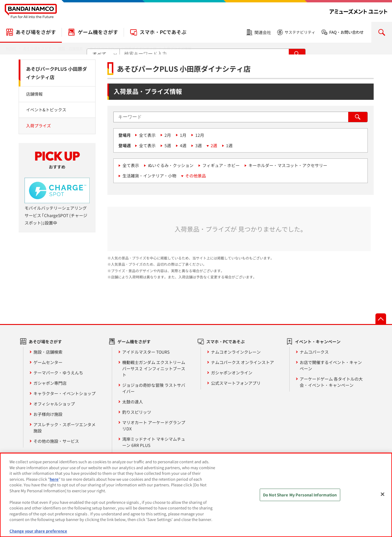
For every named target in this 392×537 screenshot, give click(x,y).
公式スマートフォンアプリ (236, 383)
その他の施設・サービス (56, 441)
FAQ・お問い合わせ (346, 32)
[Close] (383, 498)
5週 (168, 145)
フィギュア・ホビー (221, 165)
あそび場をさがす (36, 32)
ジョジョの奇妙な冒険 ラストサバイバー (154, 388)
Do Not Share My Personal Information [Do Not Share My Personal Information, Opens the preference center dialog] (300, 498)
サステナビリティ (300, 32)
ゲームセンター (48, 362)
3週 (199, 145)
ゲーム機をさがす (98, 32)
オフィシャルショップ (54, 404)
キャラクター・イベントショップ (64, 393)
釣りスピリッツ (137, 412)
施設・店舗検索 (48, 352)
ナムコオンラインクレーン (236, 352)
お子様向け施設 (48, 414)
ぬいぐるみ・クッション (171, 165)
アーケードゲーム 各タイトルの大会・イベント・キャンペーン (331, 382)
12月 (200, 135)
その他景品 (196, 176)
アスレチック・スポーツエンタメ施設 (64, 428)
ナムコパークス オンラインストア (242, 362)
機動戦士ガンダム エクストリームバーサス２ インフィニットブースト (154, 368)
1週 (229, 145)
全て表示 (147, 135)
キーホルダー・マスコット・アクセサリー (288, 165)
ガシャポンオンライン (232, 373)
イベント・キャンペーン (318, 342)
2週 (214, 145)
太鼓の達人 (133, 402)
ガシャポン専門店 (50, 383)
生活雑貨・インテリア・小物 (149, 176)
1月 (183, 135)
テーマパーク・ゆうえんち (58, 373)
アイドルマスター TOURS (146, 352)
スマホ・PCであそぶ (163, 32)
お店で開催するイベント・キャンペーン (331, 365)
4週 (183, 145)
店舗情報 (34, 94)
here (54, 482)
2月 (168, 135)
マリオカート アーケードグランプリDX (154, 425)
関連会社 (263, 32)
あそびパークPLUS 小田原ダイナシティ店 (57, 73)
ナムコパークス (314, 352)
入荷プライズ (38, 126)
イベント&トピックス (46, 110)
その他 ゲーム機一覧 (141, 456)
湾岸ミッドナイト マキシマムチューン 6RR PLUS (154, 442)
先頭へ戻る (381, 319)
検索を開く (382, 32)
